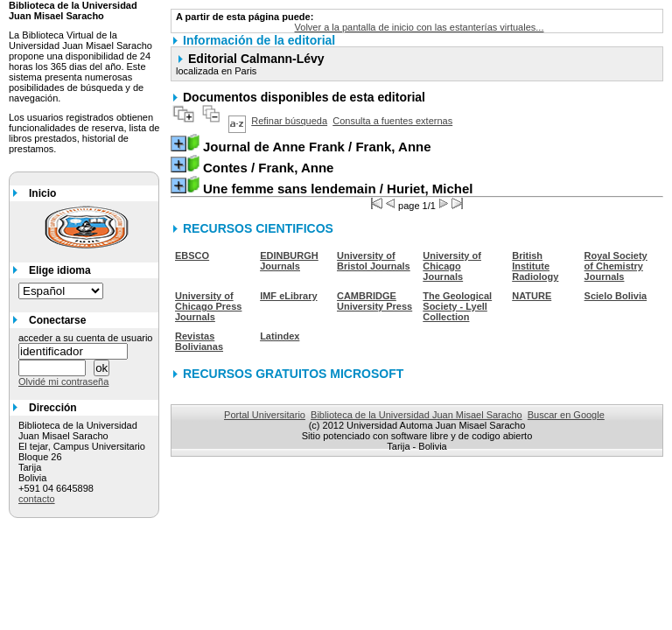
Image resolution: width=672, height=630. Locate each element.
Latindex (280, 336)
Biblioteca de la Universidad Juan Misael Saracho (416, 415)
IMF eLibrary (288, 296)
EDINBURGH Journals (289, 261)
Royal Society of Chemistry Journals (616, 266)
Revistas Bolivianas (199, 341)
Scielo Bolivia (616, 296)
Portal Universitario (265, 415)
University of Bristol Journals (374, 261)
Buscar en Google (566, 415)
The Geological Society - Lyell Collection (457, 306)
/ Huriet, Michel (338, 189)
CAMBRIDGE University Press (374, 301)
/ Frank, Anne (317, 147)
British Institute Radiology (535, 266)
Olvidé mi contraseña (63, 381)
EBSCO (192, 255)
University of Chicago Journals (452, 266)
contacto (37, 499)
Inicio (42, 193)
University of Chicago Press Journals (208, 306)
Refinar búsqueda (289, 121)
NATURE (532, 296)
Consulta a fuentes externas (392, 121)
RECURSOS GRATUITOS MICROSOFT (293, 374)
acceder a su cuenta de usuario (86, 338)
